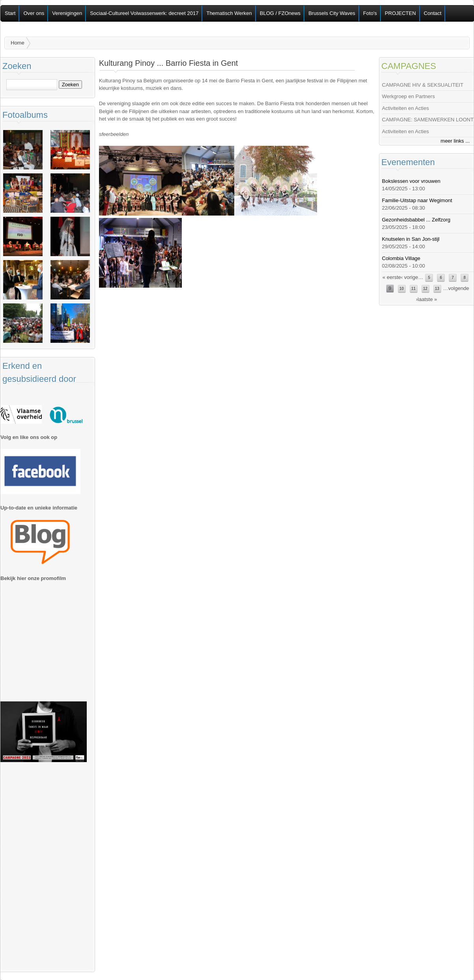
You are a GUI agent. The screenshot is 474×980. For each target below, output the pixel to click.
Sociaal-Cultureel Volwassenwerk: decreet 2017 (144, 13)
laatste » (427, 299)
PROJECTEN (400, 13)
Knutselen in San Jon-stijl (411, 239)
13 (437, 289)
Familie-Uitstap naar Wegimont (417, 200)
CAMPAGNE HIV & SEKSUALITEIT (423, 85)
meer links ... (455, 141)
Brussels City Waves (332, 13)
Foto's (370, 13)
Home (18, 43)
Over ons (34, 13)
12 (425, 289)
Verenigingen (67, 13)
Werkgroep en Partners (409, 96)
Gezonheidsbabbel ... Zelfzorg (416, 220)
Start (10, 13)
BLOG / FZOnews (280, 13)
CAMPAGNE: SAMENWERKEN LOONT (428, 120)
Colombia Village (401, 258)
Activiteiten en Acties (406, 108)
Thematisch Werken (229, 13)
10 (402, 289)
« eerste (392, 277)
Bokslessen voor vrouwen (411, 181)
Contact (433, 13)
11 (413, 289)
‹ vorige (410, 277)
